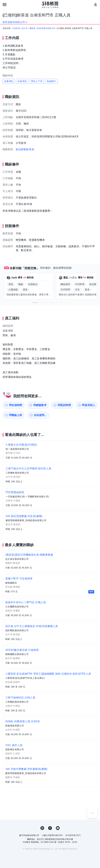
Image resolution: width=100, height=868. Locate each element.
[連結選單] (5, 5)
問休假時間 (16, 405)
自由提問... (40, 415)
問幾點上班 (16, 415)
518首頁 (16, 28)
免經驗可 (51, 81)
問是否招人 (89, 405)
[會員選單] (95, 5)
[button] (35, 303)
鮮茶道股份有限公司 (46, 28)
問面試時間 (64, 405)
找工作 (25, 28)
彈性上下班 (37, 81)
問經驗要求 (40, 405)
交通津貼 (9, 81)
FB (50, 828)
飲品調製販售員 (25, 149)
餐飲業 (33, 28)
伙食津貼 (22, 81)
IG (42, 828)
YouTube (58, 828)
